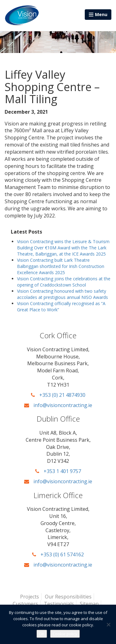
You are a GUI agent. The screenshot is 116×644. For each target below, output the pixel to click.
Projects (30, 597)
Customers (25, 604)
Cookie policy (65, 634)
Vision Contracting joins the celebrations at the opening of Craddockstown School (64, 282)
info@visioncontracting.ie (58, 405)
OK (42, 634)
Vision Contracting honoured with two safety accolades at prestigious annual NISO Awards (62, 294)
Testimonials (59, 604)
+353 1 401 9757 (58, 471)
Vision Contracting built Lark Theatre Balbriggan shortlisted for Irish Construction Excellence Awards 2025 (61, 266)
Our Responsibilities (68, 597)
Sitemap (89, 604)
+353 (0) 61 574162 (58, 554)
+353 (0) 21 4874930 (58, 395)
